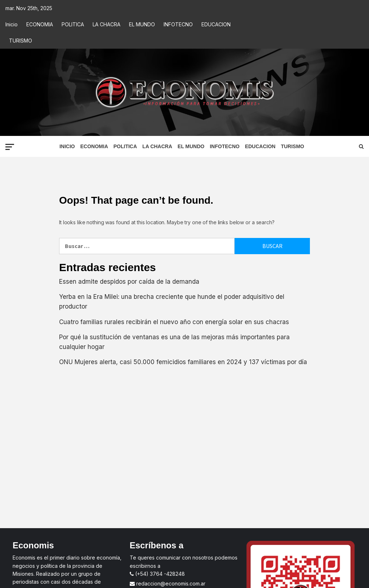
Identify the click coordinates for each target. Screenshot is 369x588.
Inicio (12, 24)
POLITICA (73, 24)
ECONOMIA (40, 24)
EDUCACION (216, 24)
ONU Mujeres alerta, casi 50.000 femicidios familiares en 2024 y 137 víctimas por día (183, 362)
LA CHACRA (106, 24)
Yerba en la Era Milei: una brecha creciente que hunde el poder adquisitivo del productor (172, 302)
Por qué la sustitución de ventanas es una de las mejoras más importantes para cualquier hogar (174, 342)
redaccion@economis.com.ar (168, 583)
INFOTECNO (178, 24)
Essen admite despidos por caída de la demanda (129, 282)
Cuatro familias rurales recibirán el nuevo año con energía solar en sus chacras (174, 322)
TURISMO (21, 41)
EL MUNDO (142, 24)
